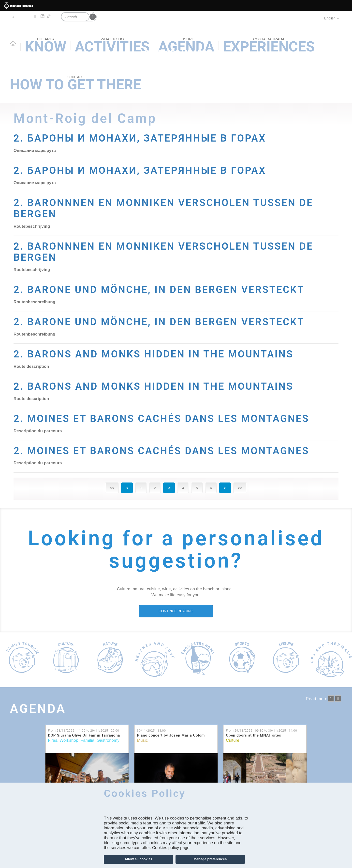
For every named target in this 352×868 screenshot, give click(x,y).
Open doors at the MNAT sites (254, 735)
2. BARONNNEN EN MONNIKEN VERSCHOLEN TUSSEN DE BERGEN (169, 208)
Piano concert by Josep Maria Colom (171, 735)
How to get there (75, 84)
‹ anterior (331, 699)
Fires (53, 740)
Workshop (69, 740)
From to (83, 731)
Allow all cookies (139, 859)
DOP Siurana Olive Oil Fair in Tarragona (84, 735)
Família (88, 740)
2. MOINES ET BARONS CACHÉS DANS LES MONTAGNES (167, 418)
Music (142, 740)
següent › (338, 699)
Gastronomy (108, 740)
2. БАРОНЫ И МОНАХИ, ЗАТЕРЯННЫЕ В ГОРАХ (145, 138)
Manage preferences (210, 859)
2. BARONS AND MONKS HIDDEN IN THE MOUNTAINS (159, 354)
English (332, 18)
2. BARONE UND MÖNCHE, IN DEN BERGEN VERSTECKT (165, 289)
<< (112, 488)
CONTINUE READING (176, 611)
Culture (233, 740)
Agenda (39, 708)
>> (240, 488)
